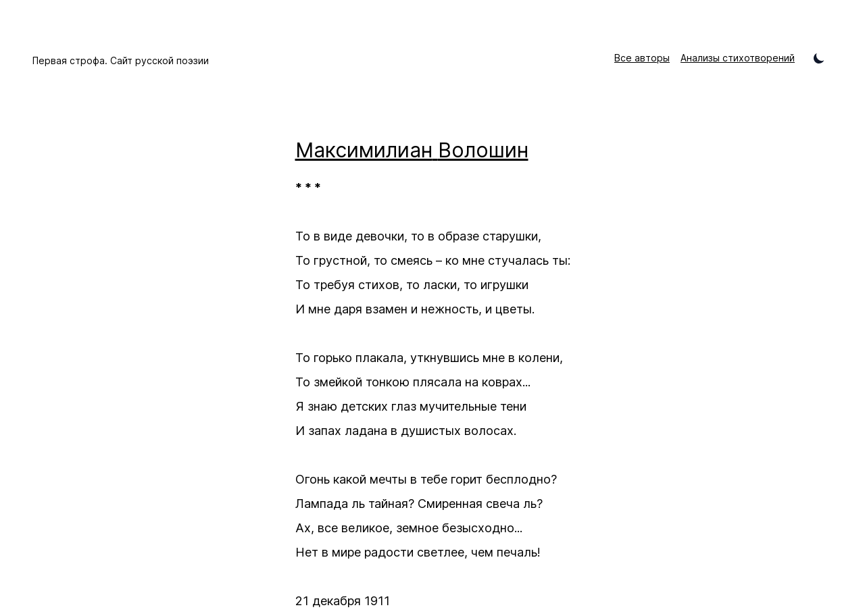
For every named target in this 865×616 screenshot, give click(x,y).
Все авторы (642, 58)
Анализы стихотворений (738, 58)
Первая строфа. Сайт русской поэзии (121, 60)
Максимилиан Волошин (412, 150)
